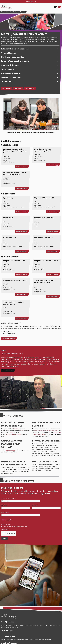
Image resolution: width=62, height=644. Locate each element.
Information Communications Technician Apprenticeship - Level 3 (15, 151)
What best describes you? (9, 498)
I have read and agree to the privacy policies (15, 526)
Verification (5, 529)
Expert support (8, 69)
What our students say (11, 77)
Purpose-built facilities (11, 73)
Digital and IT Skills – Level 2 (44, 198)
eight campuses (10, 450)
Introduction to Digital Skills (44, 218)
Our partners (7, 81)
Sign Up (4, 539)
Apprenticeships (6, 88)
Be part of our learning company (15, 61)
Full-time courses (30, 88)
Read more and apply (21, 167)
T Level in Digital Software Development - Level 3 (43, 281)
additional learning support (14, 434)
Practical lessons (8, 53)
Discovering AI (8, 218)
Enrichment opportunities (12, 57)
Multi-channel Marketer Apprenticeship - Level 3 (43, 150)
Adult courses (18, 88)
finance (11, 433)
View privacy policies (8, 520)
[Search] (55, 7)
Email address (6, 512)
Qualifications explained (8, 339)
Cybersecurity (8, 198)
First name (5, 505)
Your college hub (31, 2)
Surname (35, 505)
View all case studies (8, 370)
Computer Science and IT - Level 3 (15, 281)
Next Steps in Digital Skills (43, 237)
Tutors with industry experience (15, 49)
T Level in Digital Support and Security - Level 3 (14, 303)
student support (16, 429)
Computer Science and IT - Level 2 (46, 261)
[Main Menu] (59, 7)
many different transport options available (46, 431)
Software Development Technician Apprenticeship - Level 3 (15, 174)
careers (21, 431)
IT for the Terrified (10, 237)
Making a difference (10, 65)
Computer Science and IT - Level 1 (15, 261)
